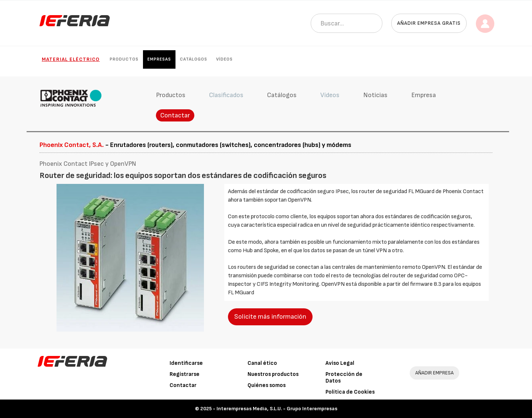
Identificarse (186, 363)
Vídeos (224, 59)
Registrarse (185, 374)
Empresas (159, 59)
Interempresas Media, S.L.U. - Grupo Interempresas (277, 409)
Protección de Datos (344, 378)
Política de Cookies (350, 392)
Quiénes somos (267, 385)
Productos (124, 59)
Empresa (424, 95)
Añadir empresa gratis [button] (429, 23)
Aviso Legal (340, 363)
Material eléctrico (71, 59)
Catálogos (194, 59)
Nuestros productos (273, 374)
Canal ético (262, 363)
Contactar (175, 115)
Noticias (375, 95)
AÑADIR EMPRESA (434, 373)
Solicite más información (270, 317)
